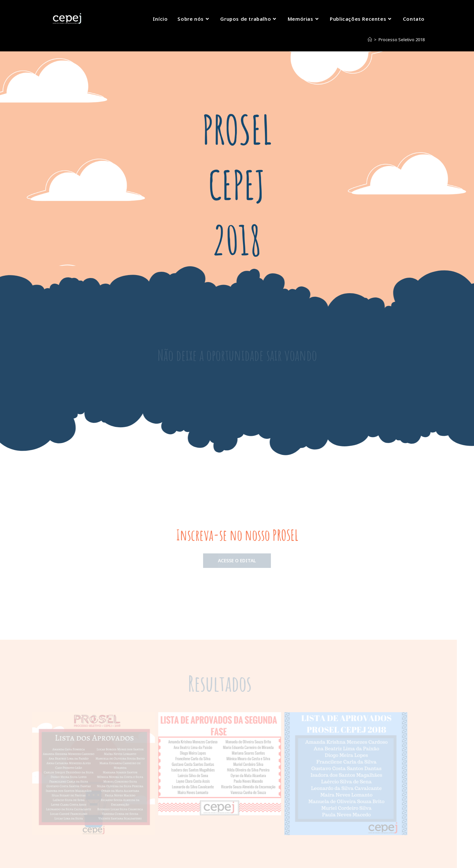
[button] (237, 561)
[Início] (370, 40)
